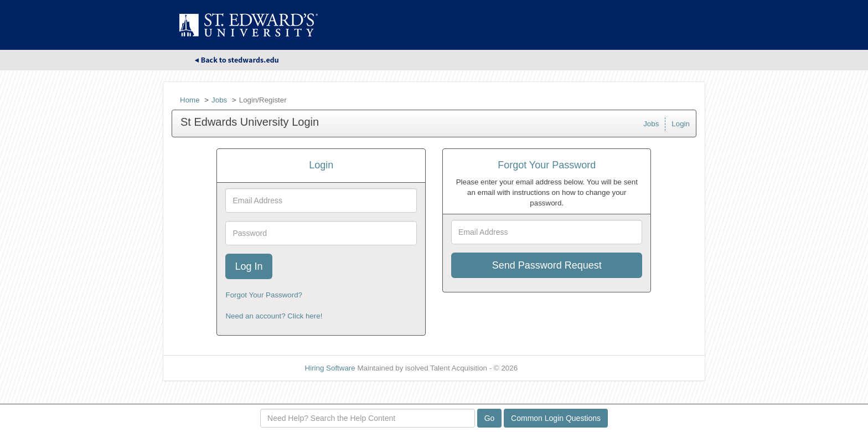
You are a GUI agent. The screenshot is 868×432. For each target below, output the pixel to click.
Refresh (551, 368)
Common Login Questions (556, 418)
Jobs (219, 100)
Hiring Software (330, 368)
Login (681, 124)
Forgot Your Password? (264, 295)
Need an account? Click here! (274, 316)
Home (190, 100)
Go (490, 418)
